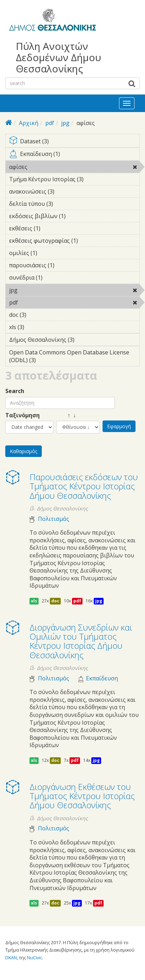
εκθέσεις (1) (51, 228)
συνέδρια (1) (53, 277)
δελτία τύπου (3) (64, 204)
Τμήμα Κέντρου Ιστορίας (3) (74, 180)
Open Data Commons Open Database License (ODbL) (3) (74, 357)
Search (15, 391)
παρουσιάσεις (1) (65, 265)
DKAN (11, 958)
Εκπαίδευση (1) (74, 155)
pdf (50, 123)
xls (34, 601)
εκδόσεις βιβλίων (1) (74, 217)
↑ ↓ (66, 415)
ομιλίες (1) (48, 253)
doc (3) (37, 315)
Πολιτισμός (54, 519)
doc (55, 601)
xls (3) (35, 327)
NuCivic (35, 958)
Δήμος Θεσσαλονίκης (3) (74, 341)
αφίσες (45, 167)
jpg (65, 123)
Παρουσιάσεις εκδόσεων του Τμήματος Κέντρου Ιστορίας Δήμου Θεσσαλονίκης (84, 486)
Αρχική (29, 123)
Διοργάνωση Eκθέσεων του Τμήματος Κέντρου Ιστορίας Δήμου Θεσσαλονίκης (82, 796)
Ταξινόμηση (22, 415)
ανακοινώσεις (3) (65, 191)
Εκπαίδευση (102, 678)
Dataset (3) (74, 142)
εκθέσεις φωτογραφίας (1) (74, 242)
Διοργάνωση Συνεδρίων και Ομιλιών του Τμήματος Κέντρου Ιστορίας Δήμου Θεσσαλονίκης (81, 641)
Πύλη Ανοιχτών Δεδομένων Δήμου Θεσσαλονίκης (58, 57)
